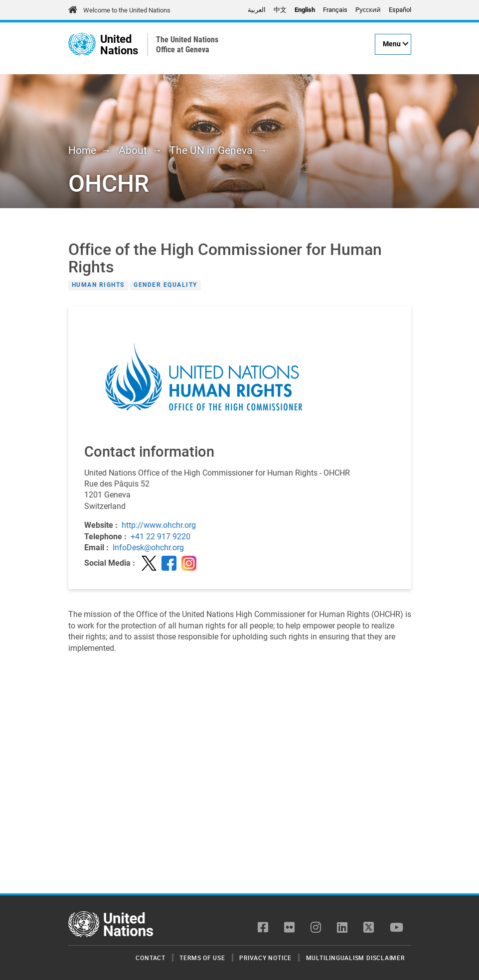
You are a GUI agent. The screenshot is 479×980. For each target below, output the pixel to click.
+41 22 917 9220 (160, 537)
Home (82, 150)
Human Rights (98, 285)
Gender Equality (165, 285)
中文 (280, 10)
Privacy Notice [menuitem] (265, 958)
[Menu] (393, 44)
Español (400, 10)
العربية (257, 10)
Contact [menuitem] (150, 958)
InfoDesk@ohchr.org (148, 548)
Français (335, 10)
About (133, 150)
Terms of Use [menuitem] (202, 958)
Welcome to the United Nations (127, 10)
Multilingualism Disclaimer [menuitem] (355, 958)
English (305, 10)
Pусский (368, 10)
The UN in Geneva (211, 150)
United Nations (119, 45)
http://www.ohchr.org (159, 525)
